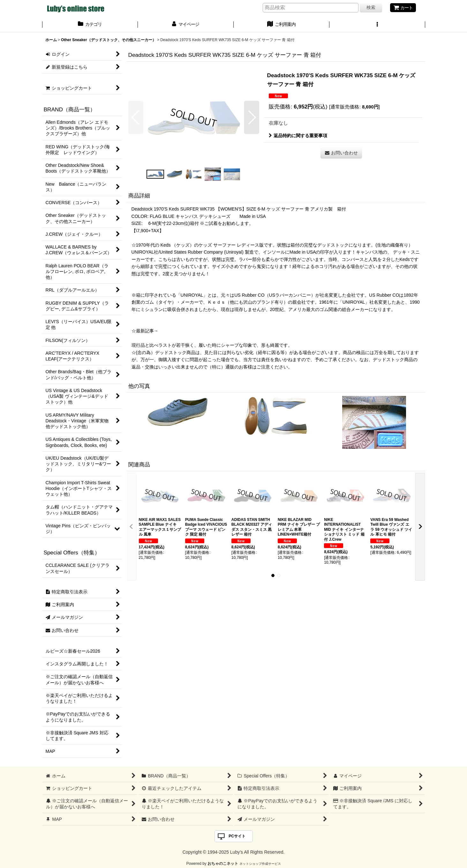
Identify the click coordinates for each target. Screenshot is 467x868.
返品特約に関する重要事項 (298, 136)
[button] (377, 25)
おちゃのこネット (223, 864)
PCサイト (237, 836)
